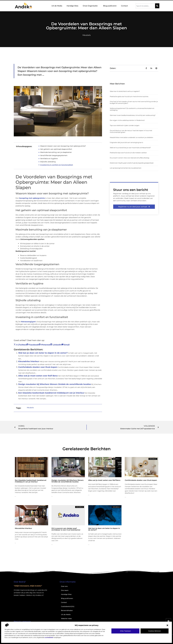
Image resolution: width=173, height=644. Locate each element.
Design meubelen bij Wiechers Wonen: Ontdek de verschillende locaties (55, 384)
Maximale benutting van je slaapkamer (56, 152)
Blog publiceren (110, 6)
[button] (167, 625)
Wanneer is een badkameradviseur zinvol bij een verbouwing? (133, 115)
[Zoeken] (157, 6)
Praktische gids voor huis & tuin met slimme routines (129, 96)
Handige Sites (72, 6)
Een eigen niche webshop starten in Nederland (127, 120)
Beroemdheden (67, 610)
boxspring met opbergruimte (32, 198)
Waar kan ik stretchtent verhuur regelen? (125, 91)
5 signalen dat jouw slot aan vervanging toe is (126, 142)
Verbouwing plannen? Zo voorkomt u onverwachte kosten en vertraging (132, 109)
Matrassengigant (28, 322)
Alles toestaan (125, 631)
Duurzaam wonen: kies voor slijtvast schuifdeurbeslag (129, 158)
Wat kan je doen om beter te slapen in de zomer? (43, 353)
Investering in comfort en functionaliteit (57, 165)
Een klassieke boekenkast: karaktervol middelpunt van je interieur (51, 393)
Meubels (87, 35)
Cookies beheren (155, 631)
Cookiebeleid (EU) (68, 606)
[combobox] (145, 6)
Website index (66, 618)
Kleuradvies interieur (29, 361)
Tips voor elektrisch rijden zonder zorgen (125, 125)
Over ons (64, 586)
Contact (124, 6)
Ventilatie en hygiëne (49, 159)
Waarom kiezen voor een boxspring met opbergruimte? (63, 146)
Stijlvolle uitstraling (48, 162)
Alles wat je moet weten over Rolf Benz (38, 376)
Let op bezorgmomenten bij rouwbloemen (126, 168)
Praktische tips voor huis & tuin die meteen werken (128, 153)
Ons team (65, 590)
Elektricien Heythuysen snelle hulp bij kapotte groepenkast (132, 163)
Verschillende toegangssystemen (54, 155)
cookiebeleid (49, 637)
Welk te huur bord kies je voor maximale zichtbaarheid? (130, 148)
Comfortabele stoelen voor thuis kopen (38, 367)
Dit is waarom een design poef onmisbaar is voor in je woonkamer (66, 529)
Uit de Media (57, 6)
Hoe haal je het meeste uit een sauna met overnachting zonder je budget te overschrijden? (134, 102)
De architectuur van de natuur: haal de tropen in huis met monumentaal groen (131, 131)
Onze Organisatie (91, 6)
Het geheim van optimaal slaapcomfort (56, 149)
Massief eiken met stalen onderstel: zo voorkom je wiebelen (132, 137)
